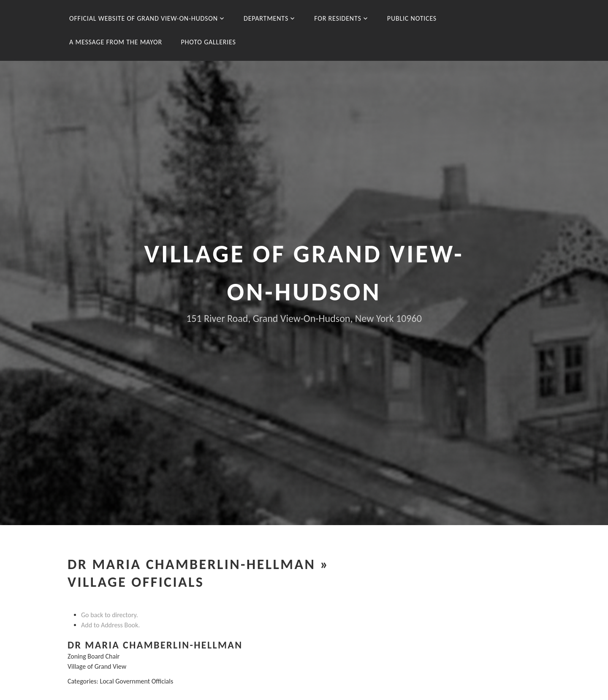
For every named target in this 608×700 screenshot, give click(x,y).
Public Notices (412, 18)
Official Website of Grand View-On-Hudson (144, 18)
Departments (266, 18)
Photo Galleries (208, 42)
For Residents (338, 18)
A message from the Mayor (116, 42)
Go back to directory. (110, 615)
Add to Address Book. (110, 625)
